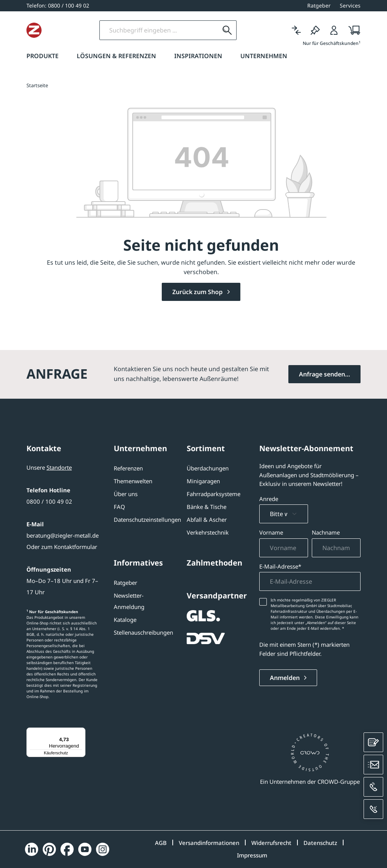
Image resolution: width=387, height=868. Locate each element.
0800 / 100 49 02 (49, 501)
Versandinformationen (209, 843)
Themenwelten (133, 481)
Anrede (269, 499)
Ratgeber (125, 583)
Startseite (37, 85)
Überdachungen (208, 468)
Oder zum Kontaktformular (62, 547)
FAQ (119, 507)
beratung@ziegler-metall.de (63, 535)
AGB (161, 843)
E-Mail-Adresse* (280, 566)
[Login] (334, 30)
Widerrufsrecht (271, 843)
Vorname (271, 532)
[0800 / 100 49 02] (58, 5)
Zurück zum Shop (198, 292)
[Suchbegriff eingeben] (189, 30)
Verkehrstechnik (208, 532)
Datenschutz (320, 843)
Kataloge (125, 620)
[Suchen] (257, 30)
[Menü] (81, 732)
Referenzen (128, 468)
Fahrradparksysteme (214, 494)
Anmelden (286, 678)
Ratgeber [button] (319, 5)
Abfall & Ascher (207, 520)
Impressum (252, 855)
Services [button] (350, 5)
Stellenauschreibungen (143, 632)
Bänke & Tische (207, 507)
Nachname (326, 532)
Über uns (126, 494)
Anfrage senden (322, 374)
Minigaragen (203, 481)
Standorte (59, 467)
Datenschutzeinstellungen (147, 520)
